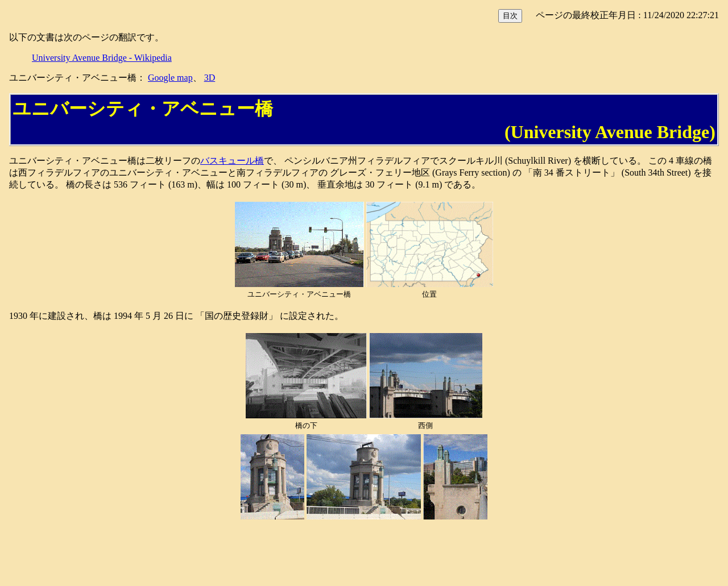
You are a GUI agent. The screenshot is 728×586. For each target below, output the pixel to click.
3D (210, 78)
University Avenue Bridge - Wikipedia (102, 58)
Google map (170, 78)
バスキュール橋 (232, 161)
